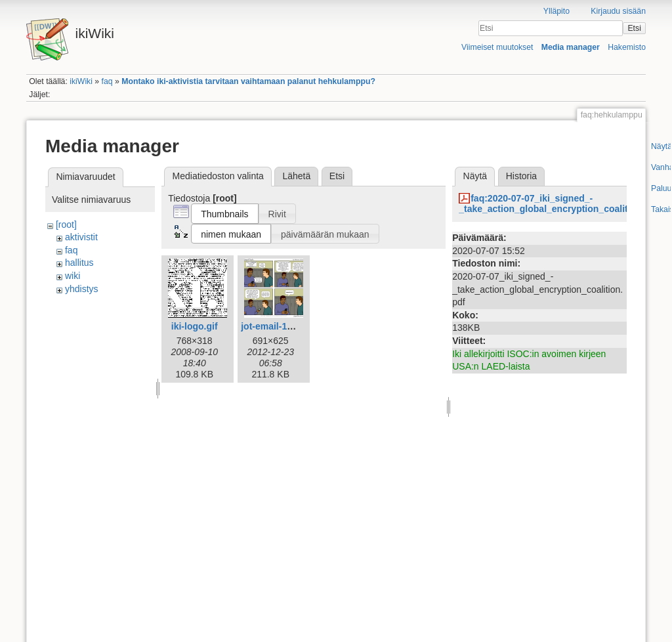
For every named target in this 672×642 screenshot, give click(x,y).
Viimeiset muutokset (497, 47)
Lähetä (296, 176)
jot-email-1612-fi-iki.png (292, 326)
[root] (66, 225)
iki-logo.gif (195, 326)
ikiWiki (81, 81)
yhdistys (82, 289)
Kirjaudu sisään (618, 11)
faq (107, 81)
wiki (73, 276)
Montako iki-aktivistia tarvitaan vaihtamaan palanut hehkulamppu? (248, 81)
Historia (521, 176)
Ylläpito (556, 11)
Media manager (571, 47)
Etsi (634, 28)
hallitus (79, 263)
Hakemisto (627, 47)
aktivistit (81, 237)
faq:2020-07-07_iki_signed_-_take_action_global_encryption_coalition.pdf (558, 204)
